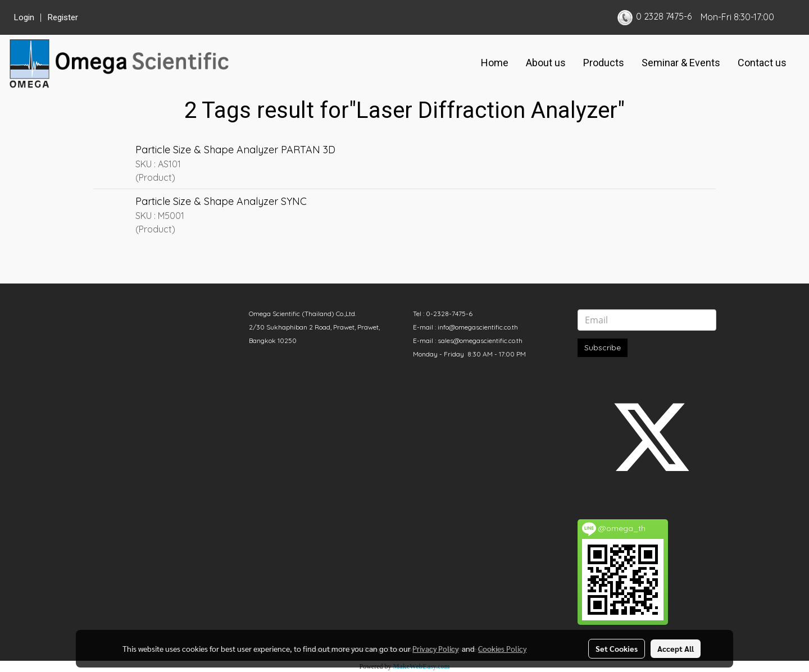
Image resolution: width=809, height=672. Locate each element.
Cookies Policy (502, 648)
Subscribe (603, 348)
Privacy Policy (435, 648)
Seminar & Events (681, 63)
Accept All (676, 648)
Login (24, 17)
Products (604, 63)
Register (63, 17)
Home (495, 63)
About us (546, 63)
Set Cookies (617, 648)
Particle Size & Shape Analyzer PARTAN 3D (235, 150)
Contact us (762, 63)
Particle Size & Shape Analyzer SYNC (221, 201)
